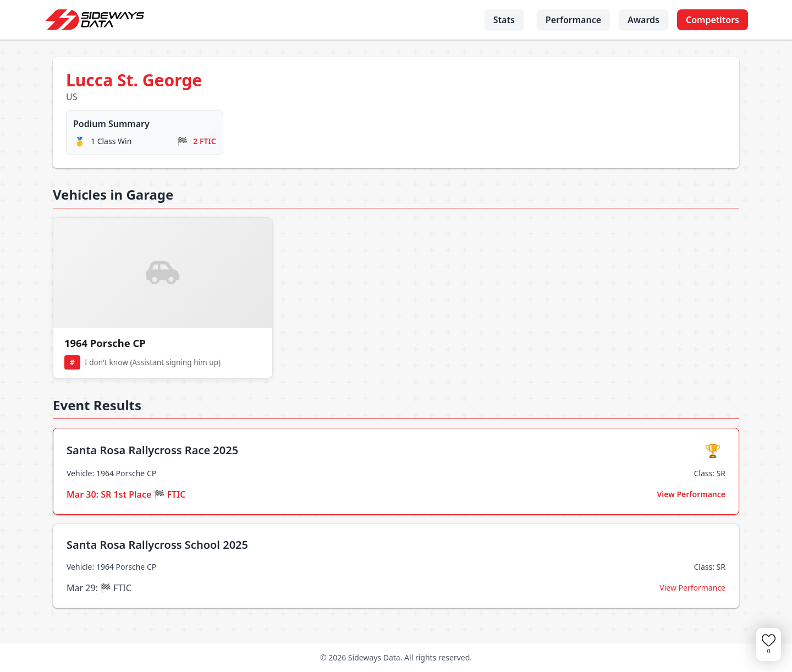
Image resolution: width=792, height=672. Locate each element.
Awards (643, 20)
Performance (573, 20)
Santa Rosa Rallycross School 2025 (157, 545)
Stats (504, 20)
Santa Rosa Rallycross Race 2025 (152, 450)
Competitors (713, 20)
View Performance (691, 494)
